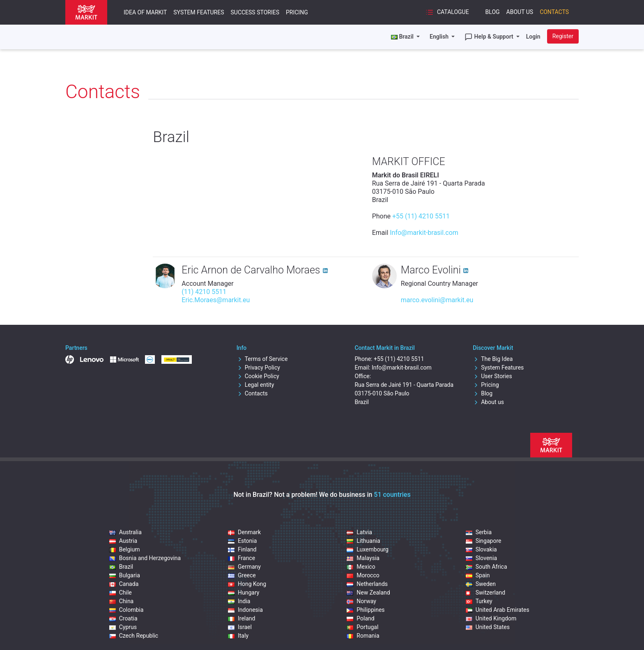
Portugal (362, 627)
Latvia (359, 532)
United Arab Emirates (498, 610)
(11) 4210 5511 (204, 292)
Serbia (479, 532)
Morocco (363, 575)
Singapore (484, 541)
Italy (238, 636)
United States (488, 627)
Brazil (121, 567)
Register (563, 36)
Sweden (481, 584)
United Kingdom (491, 618)
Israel (240, 627)
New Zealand (368, 593)
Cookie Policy (258, 376)
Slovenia (481, 558)
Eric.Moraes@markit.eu (216, 300)
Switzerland (485, 593)
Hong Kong (247, 584)
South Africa (486, 567)
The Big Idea (493, 359)
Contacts (554, 12)
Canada (124, 584)
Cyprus (123, 627)
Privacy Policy (258, 367)
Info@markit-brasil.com (424, 233)
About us (488, 402)
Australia (125, 532)
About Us (520, 12)
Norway (361, 601)
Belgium (125, 549)
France (241, 558)
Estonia (242, 541)
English (440, 37)
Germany (244, 567)
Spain (478, 575)
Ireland (242, 618)
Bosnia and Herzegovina (145, 558)
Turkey (479, 601)
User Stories (492, 376)
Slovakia (481, 549)
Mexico (361, 567)
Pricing (297, 12)
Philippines (366, 610)
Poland (360, 618)
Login (533, 37)
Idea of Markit (145, 12)
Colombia (126, 610)
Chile (121, 593)
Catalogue (447, 12)
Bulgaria (125, 575)
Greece (242, 575)
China (122, 601)
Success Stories (255, 12)
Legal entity (255, 385)
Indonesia (245, 610)
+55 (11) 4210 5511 (421, 216)
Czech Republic (134, 636)
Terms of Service (262, 359)
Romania (363, 636)
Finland (242, 549)
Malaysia (363, 558)
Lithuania (363, 541)
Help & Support (490, 37)
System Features (199, 12)
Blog (493, 12)
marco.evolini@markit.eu (437, 300)
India (239, 601)
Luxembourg (368, 549)
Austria (123, 541)
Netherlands (367, 584)
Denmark (244, 532)
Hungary (244, 593)
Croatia (123, 618)
